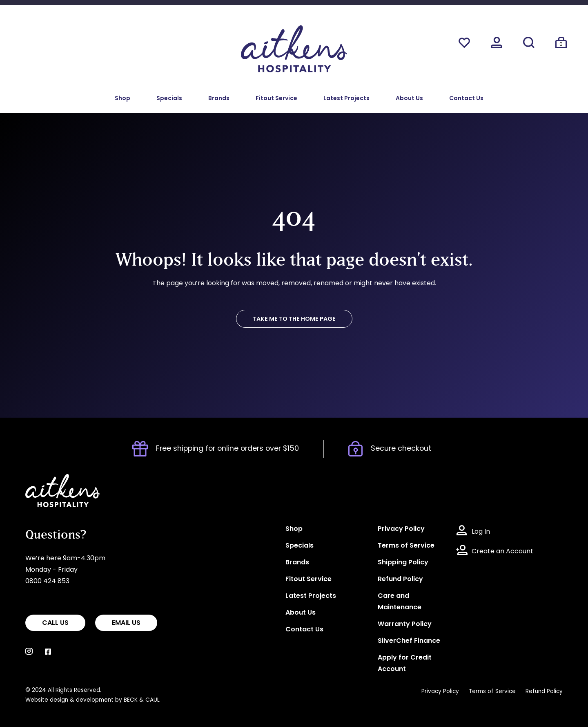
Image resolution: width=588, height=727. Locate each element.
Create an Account (502, 552)
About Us (409, 99)
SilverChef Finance (409, 641)
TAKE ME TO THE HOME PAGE (294, 319)
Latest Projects (346, 99)
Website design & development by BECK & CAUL (92, 700)
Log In (481, 532)
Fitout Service (276, 99)
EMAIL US (126, 623)
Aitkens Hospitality (55, 480)
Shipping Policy (403, 563)
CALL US (55, 623)
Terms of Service (406, 546)
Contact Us (466, 99)
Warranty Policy (405, 624)
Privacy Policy (401, 529)
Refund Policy (400, 579)
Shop (122, 99)
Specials (169, 99)
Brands (219, 99)
